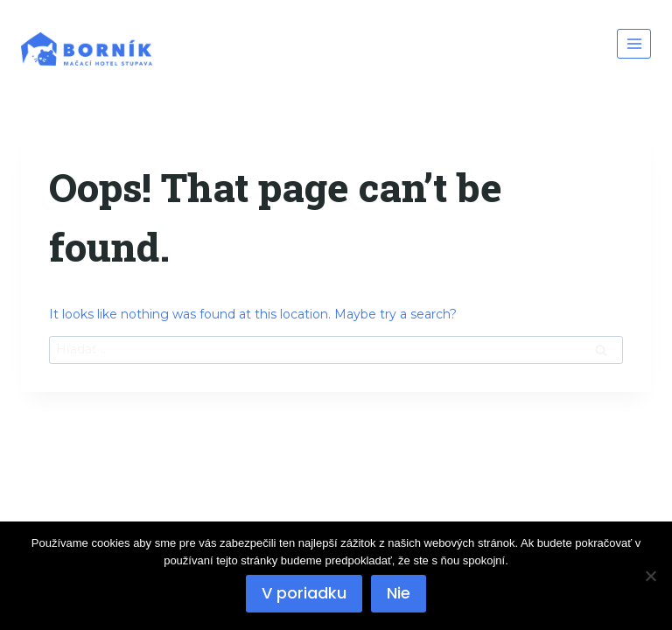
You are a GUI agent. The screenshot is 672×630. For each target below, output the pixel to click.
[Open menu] (634, 43)
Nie (399, 593)
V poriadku (304, 593)
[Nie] (650, 576)
